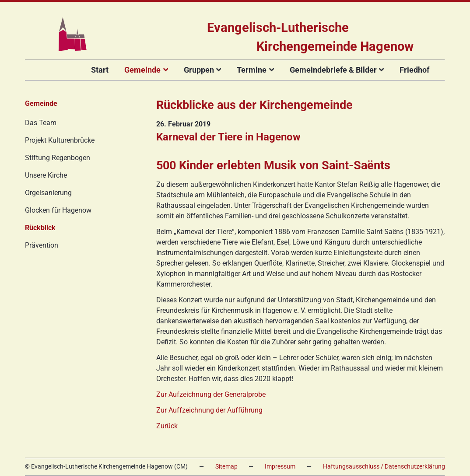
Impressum (280, 467)
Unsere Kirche (46, 175)
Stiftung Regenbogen (58, 158)
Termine (252, 70)
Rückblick (40, 228)
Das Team (41, 123)
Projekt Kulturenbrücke (60, 140)
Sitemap (226, 467)
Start (100, 70)
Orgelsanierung (48, 193)
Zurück (167, 426)
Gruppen (199, 70)
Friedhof (414, 70)
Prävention (42, 245)
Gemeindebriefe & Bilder (333, 70)
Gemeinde (142, 70)
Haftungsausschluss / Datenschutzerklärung (384, 467)
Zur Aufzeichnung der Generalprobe (211, 394)
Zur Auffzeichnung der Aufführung (209, 410)
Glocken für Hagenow (58, 210)
